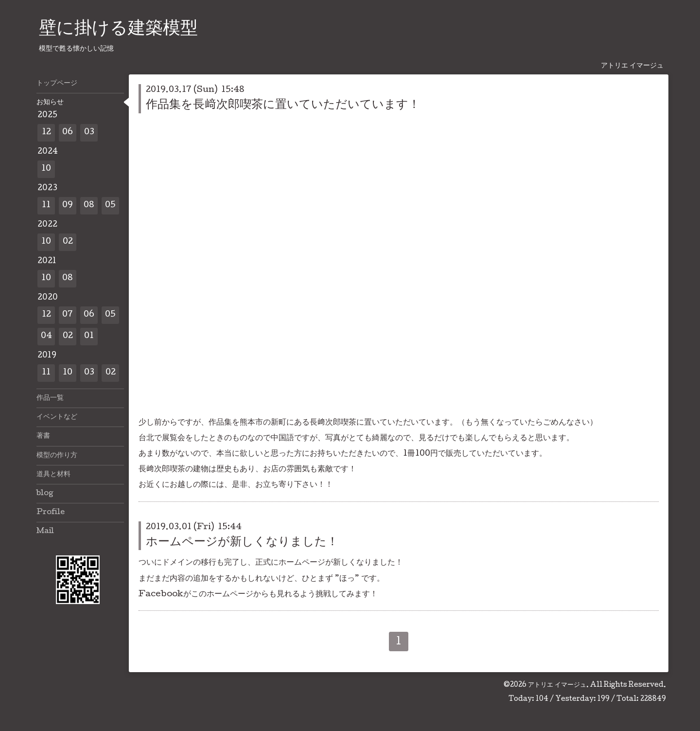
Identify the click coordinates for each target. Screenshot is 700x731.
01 (89, 336)
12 (46, 133)
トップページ (57, 84)
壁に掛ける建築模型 (118, 30)
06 (68, 133)
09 (68, 205)
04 (46, 336)
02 (68, 242)
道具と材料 (53, 475)
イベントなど (57, 417)
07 (68, 315)
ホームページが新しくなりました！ (242, 543)
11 (46, 205)
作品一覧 (50, 398)
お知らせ (50, 103)
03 (89, 133)
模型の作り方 (57, 456)
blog (45, 494)
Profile (51, 513)
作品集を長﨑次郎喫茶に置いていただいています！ (283, 105)
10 (46, 169)
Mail (45, 532)
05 (110, 205)
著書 (43, 436)
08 (89, 205)
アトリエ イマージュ (557, 685)
